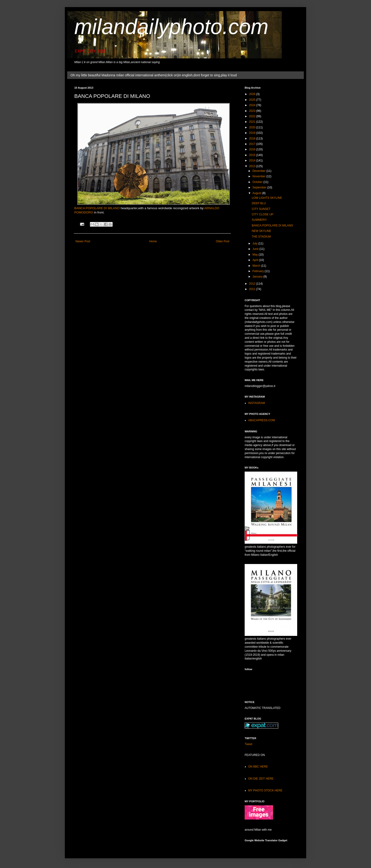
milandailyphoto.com (171, 27)
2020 (253, 127)
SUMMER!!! (259, 220)
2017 (253, 144)
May (256, 255)
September (260, 187)
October (258, 182)
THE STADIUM (261, 237)
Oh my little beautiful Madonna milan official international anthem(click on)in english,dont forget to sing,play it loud (154, 75)
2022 (253, 116)
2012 (253, 284)
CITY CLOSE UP (263, 214)
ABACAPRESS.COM (262, 420)
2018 (253, 139)
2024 (253, 105)
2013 (253, 166)
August (257, 193)
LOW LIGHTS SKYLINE (267, 198)
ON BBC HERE (258, 767)
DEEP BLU (259, 203)
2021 (253, 122)
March (257, 266)
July (255, 243)
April (256, 260)
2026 (253, 94)
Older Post (223, 241)
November (259, 176)
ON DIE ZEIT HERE (261, 779)
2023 (253, 111)
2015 (253, 155)
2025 (253, 100)
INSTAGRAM (256, 403)
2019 (253, 133)
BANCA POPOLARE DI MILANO (97, 208)
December (259, 171)
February (258, 271)
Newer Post (83, 241)
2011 (253, 289)
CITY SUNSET (261, 209)
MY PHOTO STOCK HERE (265, 790)
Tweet (248, 744)
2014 (253, 161)
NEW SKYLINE (261, 231)
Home (153, 241)
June (256, 249)
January (258, 277)
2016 (253, 149)
